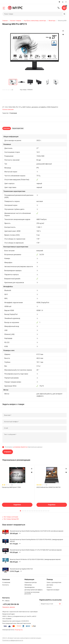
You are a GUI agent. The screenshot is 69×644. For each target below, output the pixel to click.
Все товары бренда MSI (11, 519)
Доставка (50, 585)
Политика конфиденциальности (13, 640)
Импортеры (28, 585)
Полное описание (8, 109)
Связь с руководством (54, 582)
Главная (5, 21)
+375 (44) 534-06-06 (59, 8)
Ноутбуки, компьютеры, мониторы (35, 21)
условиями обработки (20, 447)
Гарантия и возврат (53, 590)
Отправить (8, 452)
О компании (6, 582)
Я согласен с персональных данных (24, 447)
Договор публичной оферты (34, 590)
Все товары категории (11, 517)
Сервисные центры (31, 582)
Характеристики (18, 128)
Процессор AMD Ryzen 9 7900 (11, 487)
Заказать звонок (9, 607)
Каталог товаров (16, 21)
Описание (7, 128)
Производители (30, 587)
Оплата (49, 587)
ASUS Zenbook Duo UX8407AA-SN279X (48, 487)
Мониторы (52, 21)
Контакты (6, 585)
